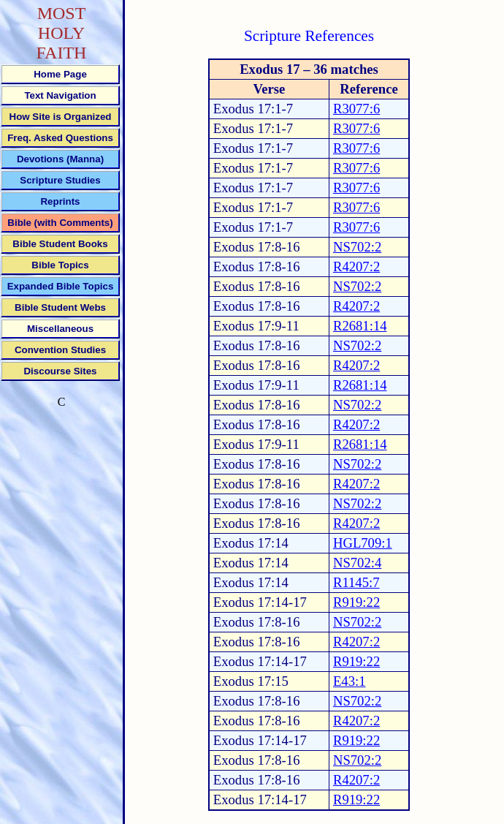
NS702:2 (357, 247)
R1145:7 (356, 582)
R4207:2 (356, 267)
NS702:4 (357, 563)
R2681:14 (360, 326)
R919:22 (356, 602)
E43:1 (350, 681)
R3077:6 (356, 109)
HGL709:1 (363, 543)
